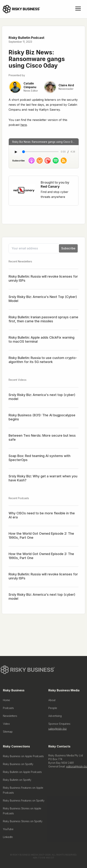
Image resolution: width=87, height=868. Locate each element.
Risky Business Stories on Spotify (23, 822)
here (24, 125)
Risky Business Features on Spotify (24, 801)
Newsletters (10, 717)
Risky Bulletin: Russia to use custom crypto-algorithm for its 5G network (43, 360)
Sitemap (8, 732)
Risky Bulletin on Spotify (17, 781)
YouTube (8, 830)
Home (6, 701)
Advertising (55, 717)
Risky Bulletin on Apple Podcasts (22, 773)
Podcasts (8, 709)
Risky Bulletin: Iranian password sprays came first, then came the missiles (43, 319)
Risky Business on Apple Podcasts (23, 757)
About (52, 701)
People (53, 709)
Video (6, 724)
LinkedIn (8, 838)
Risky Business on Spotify (18, 765)
